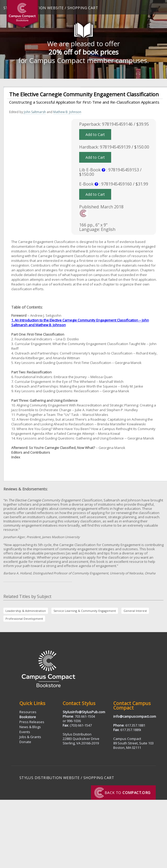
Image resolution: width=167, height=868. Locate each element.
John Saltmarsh (35, 112)
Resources (28, 712)
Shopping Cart (83, 8)
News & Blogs (30, 727)
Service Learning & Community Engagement (85, 611)
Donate (25, 742)
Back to (128, 793)
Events (25, 732)
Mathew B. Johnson (67, 112)
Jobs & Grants (30, 737)
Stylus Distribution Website (50, 778)
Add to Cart (95, 134)
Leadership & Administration (26, 611)
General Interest (135, 611)
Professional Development (24, 619)
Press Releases (32, 722)
